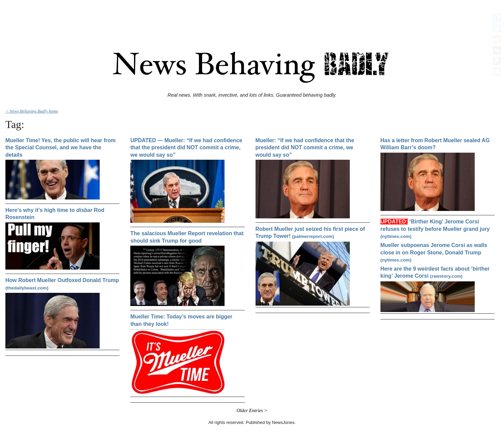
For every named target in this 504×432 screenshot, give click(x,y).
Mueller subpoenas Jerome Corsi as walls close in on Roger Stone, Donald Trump (434, 252)
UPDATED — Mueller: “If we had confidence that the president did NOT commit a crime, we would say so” (186, 148)
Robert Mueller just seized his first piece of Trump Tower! (310, 233)
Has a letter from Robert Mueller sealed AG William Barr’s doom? (435, 144)
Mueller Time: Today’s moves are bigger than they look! (181, 320)
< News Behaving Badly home (32, 111)
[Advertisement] (252, 18)
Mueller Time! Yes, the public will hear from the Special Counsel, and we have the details (61, 148)
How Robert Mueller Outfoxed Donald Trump (62, 284)
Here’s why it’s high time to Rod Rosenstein (55, 214)
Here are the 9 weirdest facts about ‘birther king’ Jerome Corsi (435, 272)
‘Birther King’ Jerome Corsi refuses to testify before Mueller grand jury (435, 229)
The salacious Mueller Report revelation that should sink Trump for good (187, 237)
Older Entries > (252, 410)
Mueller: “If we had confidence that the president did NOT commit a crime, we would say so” (305, 148)
